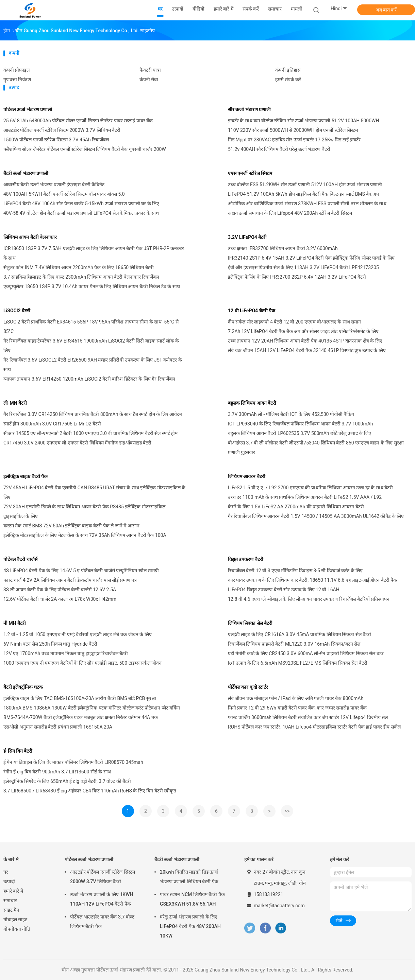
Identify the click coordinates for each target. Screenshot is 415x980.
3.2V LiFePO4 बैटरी (247, 237)
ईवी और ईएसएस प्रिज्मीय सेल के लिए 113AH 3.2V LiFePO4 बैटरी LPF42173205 (303, 267)
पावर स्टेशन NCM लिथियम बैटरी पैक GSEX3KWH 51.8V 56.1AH (192, 899)
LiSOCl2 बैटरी (17, 311)
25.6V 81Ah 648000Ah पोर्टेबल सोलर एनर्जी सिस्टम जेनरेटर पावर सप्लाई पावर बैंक (78, 121)
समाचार (10, 900)
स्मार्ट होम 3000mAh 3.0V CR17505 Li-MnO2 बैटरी (52, 424)
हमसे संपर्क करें (288, 80)
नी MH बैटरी (15, 623)
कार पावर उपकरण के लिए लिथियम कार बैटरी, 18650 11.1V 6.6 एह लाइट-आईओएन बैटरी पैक (312, 580)
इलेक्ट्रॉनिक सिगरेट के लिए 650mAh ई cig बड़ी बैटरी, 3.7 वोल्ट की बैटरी (67, 781)
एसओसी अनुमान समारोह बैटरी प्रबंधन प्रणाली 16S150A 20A (58, 727)
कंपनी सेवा (149, 80)
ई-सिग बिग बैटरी (18, 751)
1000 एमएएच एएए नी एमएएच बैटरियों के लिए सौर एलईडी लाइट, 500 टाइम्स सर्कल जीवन (82, 663)
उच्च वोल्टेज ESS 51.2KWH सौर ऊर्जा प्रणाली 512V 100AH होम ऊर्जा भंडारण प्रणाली (305, 185)
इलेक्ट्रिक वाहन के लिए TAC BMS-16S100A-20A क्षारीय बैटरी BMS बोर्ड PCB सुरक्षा (80, 698)
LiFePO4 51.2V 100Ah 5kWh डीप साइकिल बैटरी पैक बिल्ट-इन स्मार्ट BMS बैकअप (303, 194)
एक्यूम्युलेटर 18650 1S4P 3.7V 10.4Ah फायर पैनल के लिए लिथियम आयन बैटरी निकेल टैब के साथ (92, 286)
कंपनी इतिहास (288, 70)
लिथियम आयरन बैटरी (247, 476)
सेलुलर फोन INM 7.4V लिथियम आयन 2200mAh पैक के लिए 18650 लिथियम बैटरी (79, 267)
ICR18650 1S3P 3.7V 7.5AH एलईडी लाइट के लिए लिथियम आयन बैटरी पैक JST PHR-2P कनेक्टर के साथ (94, 253)
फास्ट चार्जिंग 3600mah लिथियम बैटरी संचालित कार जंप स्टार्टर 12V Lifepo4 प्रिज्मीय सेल (308, 717)
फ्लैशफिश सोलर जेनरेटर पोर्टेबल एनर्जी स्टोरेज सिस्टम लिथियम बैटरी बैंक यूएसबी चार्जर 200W (85, 149)
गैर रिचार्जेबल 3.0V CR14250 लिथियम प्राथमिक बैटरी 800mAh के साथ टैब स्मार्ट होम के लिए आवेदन (93, 414)
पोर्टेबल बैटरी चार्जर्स (20, 559)
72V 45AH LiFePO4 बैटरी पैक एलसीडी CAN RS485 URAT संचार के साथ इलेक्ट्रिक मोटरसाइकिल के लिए (94, 492)
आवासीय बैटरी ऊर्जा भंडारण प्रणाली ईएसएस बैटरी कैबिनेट (54, 185)
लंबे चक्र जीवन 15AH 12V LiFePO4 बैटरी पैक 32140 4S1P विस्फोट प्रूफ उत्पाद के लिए (307, 350)
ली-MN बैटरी (15, 403)
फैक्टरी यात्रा (150, 70)
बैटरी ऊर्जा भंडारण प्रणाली (26, 173)
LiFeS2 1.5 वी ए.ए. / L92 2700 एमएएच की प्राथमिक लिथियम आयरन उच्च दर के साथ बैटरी (310, 488)
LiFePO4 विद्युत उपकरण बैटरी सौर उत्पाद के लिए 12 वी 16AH (284, 590)
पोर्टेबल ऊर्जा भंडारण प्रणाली (28, 109)
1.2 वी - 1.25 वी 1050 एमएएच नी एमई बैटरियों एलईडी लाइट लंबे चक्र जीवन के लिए (78, 634)
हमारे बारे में (13, 891)
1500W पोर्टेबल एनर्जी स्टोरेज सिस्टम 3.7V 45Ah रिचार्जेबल (56, 140)
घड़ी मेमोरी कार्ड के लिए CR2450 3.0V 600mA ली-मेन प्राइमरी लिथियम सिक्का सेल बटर (306, 653)
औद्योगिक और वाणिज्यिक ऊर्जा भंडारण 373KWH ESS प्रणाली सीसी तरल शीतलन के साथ (307, 204)
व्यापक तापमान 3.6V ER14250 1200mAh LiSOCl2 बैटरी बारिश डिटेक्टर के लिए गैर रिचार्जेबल (89, 379)
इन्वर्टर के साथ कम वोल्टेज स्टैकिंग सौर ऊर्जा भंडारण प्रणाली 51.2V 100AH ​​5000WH (304, 121)
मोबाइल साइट (15, 920)
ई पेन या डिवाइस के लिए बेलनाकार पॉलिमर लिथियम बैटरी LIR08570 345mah (73, 762)
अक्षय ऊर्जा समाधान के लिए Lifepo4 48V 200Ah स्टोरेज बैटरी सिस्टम (290, 213)
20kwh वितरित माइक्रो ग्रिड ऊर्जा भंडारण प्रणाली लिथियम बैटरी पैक (189, 877)
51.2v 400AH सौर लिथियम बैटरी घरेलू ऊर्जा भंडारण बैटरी (279, 149)
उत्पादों (9, 881)
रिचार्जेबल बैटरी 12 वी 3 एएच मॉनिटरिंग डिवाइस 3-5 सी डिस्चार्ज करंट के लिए (295, 571)
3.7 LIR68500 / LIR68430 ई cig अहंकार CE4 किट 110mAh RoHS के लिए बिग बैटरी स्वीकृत (90, 791)
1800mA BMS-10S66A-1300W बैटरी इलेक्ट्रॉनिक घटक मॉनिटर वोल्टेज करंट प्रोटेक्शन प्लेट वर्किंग (92, 708)
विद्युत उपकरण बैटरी (246, 559)
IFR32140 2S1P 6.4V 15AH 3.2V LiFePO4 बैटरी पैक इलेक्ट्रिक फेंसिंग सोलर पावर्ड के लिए (311, 258)
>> (287, 811)
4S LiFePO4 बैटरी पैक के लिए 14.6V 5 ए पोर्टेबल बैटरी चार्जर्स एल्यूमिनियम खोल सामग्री (81, 571)
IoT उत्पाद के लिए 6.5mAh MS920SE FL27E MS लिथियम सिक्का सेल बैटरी (298, 663)
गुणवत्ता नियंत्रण (17, 80)
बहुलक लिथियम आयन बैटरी (252, 403)
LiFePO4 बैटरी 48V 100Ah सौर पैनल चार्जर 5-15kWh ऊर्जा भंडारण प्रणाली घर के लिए (81, 204)
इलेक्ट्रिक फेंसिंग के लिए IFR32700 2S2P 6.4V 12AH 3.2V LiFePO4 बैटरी (297, 277)
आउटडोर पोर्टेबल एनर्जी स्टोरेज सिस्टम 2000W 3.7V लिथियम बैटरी (62, 130)
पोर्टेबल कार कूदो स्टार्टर (248, 687)
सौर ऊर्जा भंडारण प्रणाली (249, 109)
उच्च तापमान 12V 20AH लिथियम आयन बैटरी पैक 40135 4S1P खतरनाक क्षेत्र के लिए (305, 341)
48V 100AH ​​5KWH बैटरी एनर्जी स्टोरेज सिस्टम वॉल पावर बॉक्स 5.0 (64, 194)
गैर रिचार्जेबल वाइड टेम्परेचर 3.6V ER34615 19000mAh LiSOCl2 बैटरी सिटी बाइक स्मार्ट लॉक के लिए (91, 346)
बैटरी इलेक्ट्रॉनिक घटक (23, 687)
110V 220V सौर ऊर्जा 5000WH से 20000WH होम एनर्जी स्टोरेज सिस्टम (293, 130)
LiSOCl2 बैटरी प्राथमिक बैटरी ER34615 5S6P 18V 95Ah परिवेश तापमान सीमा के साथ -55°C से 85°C (91, 327)
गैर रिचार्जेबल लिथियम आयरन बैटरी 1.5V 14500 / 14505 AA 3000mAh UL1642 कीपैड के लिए (316, 516)
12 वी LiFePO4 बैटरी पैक (252, 311)
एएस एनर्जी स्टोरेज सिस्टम (250, 173)
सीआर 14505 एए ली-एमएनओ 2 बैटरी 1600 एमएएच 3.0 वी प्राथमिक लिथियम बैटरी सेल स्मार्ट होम (90, 433)
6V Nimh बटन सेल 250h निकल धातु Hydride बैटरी (50, 644)
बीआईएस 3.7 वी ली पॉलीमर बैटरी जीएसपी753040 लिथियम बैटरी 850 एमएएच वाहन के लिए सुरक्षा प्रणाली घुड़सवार (316, 448)
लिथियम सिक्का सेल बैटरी (250, 623)
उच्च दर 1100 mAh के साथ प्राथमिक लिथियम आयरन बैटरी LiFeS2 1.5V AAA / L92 (305, 497)
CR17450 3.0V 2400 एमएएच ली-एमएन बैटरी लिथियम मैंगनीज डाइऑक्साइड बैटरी (77, 443)
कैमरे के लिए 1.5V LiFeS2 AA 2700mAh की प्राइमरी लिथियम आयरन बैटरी (296, 507)
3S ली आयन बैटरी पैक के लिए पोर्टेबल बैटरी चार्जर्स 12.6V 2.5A (60, 590)
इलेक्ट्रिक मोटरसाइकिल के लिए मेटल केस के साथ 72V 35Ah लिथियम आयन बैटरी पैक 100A (85, 535)
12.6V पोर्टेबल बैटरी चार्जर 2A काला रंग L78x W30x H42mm (60, 599)
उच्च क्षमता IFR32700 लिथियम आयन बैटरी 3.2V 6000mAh (283, 248)
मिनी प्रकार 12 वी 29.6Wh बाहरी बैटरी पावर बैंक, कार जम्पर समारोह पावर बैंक (297, 708)
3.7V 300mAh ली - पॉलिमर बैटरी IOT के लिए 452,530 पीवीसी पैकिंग (291, 414)
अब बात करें (386, 10)
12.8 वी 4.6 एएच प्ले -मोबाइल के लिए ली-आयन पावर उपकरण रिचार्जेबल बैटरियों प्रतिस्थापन (309, 599)
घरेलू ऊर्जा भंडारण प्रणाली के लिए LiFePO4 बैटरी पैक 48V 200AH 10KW (190, 926)
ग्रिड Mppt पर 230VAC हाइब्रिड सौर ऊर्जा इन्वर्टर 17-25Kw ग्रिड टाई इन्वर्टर (294, 140)
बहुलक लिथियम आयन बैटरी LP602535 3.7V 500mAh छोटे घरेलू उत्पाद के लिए (300, 433)
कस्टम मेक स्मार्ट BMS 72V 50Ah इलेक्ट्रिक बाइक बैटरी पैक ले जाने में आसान (71, 526)
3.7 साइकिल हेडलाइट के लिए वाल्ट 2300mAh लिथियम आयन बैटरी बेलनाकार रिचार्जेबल (81, 277)
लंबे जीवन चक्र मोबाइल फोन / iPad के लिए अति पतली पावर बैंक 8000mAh (296, 698)
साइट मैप (11, 910)
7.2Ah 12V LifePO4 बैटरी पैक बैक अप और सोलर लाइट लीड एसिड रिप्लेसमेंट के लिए (303, 331)
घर (6, 872)
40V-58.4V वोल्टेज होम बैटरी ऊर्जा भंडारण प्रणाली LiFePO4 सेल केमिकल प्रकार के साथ (81, 213)
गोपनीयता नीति (17, 929)
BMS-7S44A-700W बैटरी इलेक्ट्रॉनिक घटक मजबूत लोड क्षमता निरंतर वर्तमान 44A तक (81, 717)
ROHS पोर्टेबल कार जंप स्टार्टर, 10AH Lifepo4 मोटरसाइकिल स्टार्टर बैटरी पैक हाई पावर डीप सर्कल (314, 727)
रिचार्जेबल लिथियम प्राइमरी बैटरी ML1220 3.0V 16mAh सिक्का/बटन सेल (294, 644)
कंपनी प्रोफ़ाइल (16, 70)
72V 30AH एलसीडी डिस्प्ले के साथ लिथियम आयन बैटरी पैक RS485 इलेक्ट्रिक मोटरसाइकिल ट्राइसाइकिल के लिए (84, 511)
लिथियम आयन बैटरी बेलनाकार (30, 237)
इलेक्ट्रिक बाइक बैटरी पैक (26, 476)
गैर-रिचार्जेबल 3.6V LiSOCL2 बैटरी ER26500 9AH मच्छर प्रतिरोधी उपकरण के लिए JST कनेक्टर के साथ (93, 365)
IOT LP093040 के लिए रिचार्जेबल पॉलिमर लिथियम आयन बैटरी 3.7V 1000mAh (301, 424)
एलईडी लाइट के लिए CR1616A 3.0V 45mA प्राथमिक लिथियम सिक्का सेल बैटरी (300, 634)
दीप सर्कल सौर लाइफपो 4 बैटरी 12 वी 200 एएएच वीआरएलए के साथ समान (294, 322)
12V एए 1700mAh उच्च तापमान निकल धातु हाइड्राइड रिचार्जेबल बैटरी (66, 653)
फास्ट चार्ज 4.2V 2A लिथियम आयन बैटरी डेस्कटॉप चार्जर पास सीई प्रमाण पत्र (70, 580)
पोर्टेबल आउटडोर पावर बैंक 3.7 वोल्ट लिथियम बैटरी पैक (102, 922)
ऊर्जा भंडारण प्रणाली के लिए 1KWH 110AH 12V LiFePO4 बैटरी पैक (102, 899)
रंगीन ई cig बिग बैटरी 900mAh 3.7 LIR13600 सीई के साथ (57, 772)
